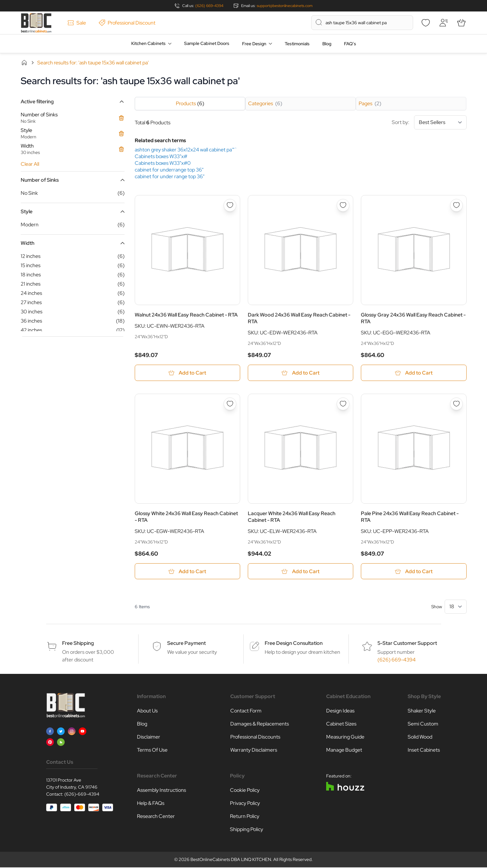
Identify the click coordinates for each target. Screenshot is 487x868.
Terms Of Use (152, 751)
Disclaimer (149, 737)
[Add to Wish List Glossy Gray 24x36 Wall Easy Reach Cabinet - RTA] (456, 205)
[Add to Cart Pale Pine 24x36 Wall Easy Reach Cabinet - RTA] (414, 572)
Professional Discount (127, 23)
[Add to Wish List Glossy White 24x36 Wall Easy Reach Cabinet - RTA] (230, 404)
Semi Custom (423, 724)
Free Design (254, 44)
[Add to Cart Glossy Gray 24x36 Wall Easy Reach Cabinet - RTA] (414, 373)
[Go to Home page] (36, 23)
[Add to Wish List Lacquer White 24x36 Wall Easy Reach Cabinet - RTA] (343, 404)
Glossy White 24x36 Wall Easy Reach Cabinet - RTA (186, 517)
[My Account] (444, 23)
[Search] (319, 22)
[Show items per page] (456, 607)
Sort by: (429, 122)
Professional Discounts (255, 737)
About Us (147, 711)
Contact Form (246, 711)
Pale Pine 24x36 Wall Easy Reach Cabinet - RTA (410, 517)
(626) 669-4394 (209, 6)
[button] (73, 102)
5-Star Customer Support (407, 644)
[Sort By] (440, 122)
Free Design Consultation (294, 644)
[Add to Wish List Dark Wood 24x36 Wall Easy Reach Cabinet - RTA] (343, 205)
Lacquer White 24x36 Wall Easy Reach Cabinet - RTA (292, 517)
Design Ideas (340, 711)
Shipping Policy (247, 830)
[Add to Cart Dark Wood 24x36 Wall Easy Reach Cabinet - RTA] (301, 373)
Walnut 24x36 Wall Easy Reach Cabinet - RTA (186, 315)
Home (24, 62)
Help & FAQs (151, 804)
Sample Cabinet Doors (207, 43)
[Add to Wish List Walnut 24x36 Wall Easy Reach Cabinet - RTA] (230, 205)
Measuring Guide (345, 737)
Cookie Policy (245, 791)
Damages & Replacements (260, 724)
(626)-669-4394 (82, 795)
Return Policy (245, 817)
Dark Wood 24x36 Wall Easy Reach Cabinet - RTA (299, 318)
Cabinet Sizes (341, 724)
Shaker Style (422, 711)
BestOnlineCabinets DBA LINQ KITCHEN (231, 860)
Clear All (30, 164)
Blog (327, 44)
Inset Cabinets (424, 751)
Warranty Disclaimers (254, 751)
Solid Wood (420, 737)
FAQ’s (350, 44)
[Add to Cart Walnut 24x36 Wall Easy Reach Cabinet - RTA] (187, 373)
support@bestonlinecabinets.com (285, 6)
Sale (77, 23)
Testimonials (297, 44)
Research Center (156, 817)
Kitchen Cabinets (148, 43)
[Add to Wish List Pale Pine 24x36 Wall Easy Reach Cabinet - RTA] (456, 404)
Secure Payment (186, 644)
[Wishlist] (426, 23)
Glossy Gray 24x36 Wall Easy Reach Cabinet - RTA (413, 318)
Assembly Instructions (161, 791)
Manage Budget (344, 751)
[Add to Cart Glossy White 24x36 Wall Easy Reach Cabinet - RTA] (187, 572)
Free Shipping (78, 644)
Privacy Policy (245, 804)
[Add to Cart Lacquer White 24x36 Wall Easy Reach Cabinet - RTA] (301, 572)
